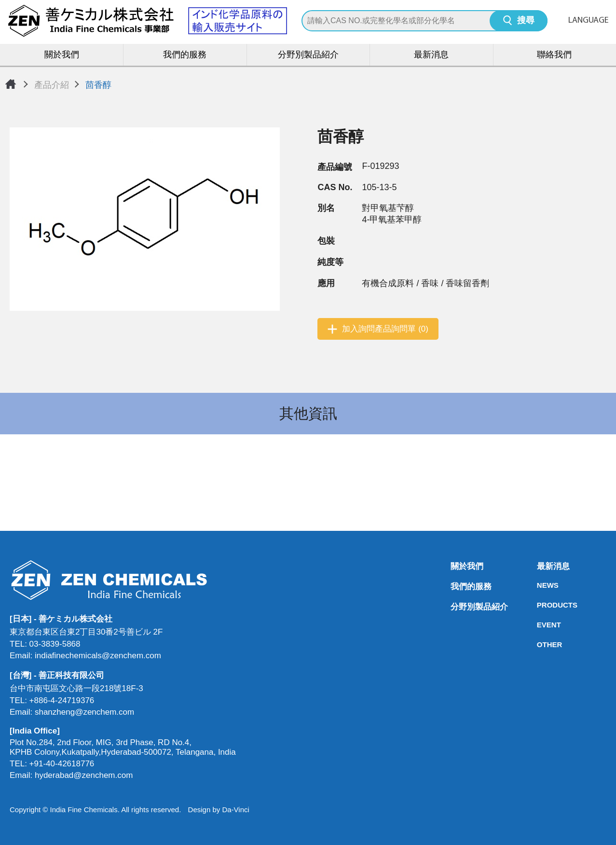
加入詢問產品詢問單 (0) (385, 329)
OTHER (540, 644)
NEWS (540, 585)
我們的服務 (185, 55)
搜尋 (526, 21)
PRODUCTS (540, 605)
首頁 (11, 84)
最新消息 (431, 55)
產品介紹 (52, 85)
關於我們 (62, 55)
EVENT (540, 625)
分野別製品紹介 (308, 55)
